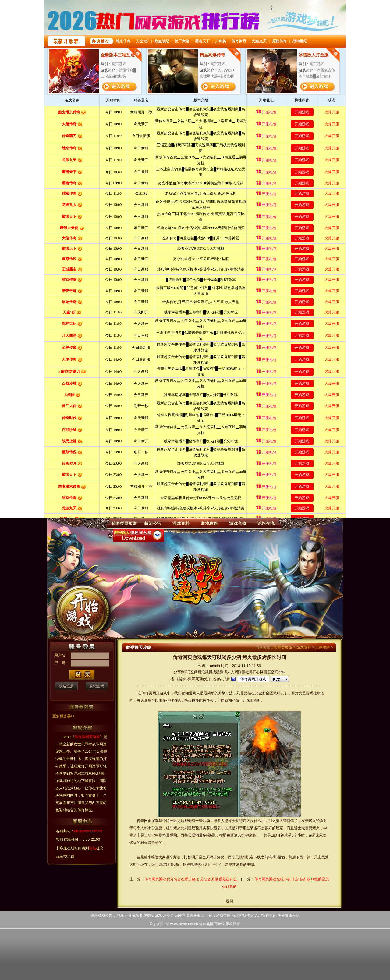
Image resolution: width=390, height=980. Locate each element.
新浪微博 (205, 672)
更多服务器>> (64, 716)
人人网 (232, 672)
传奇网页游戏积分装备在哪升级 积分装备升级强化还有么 (191, 879)
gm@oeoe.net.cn (88, 831)
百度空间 (271, 672)
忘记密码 (97, 686)
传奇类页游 (283, 647)
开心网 (258, 672)
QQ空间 (191, 672)
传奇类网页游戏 (212, 924)
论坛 (93, 848)
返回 (229, 901)
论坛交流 (266, 523)
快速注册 (66, 686)
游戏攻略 (209, 523)
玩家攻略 (323, 647)
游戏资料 (181, 523)
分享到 (179, 672)
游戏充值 (238, 523)
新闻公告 (153, 523)
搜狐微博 (220, 672)
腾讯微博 (245, 672)
